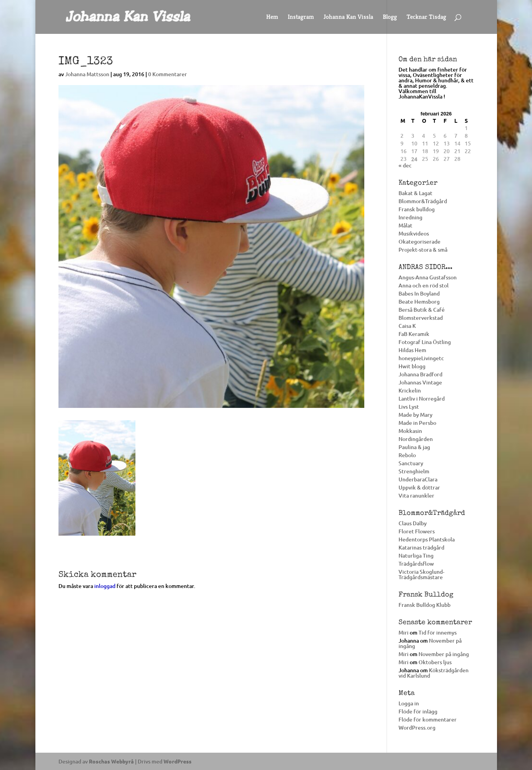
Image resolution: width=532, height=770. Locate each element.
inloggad (105, 586)
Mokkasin (410, 431)
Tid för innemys (438, 632)
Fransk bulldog (417, 209)
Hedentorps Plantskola (427, 539)
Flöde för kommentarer (428, 719)
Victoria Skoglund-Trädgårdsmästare (421, 574)
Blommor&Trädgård (423, 201)
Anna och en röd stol (424, 285)
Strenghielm (414, 471)
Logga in (409, 703)
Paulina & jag (414, 447)
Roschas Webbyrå (111, 761)
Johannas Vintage (420, 382)
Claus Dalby (413, 523)
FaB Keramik (414, 334)
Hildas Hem (412, 350)
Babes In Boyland (419, 293)
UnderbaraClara (418, 479)
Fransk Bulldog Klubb (424, 605)
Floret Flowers (417, 531)
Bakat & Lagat (415, 193)
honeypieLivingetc (421, 358)
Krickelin (410, 390)
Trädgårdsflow (416, 564)
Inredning (410, 217)
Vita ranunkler (416, 495)
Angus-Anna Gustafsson (428, 277)
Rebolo (407, 455)
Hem (272, 18)
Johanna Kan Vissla (348, 18)
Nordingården (416, 439)
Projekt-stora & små (423, 250)
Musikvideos (414, 233)
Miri (404, 632)
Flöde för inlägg (418, 711)
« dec (405, 165)
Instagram (301, 18)
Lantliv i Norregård (422, 398)
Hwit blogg (412, 366)
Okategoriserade (419, 241)
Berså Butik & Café (422, 310)
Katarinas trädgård (421, 547)
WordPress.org (417, 727)
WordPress (178, 761)
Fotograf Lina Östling (425, 342)
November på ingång (430, 643)
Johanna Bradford (420, 374)
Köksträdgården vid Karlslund (434, 673)
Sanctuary (411, 463)
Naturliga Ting (416, 555)
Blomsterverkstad (421, 318)
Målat (405, 225)
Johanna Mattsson (87, 74)
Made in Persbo (417, 423)
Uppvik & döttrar (419, 487)
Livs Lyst (409, 407)
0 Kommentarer (168, 74)
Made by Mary (415, 415)
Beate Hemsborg (419, 301)
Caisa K (407, 326)
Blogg (390, 18)
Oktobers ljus (435, 662)
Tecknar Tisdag (426, 18)
